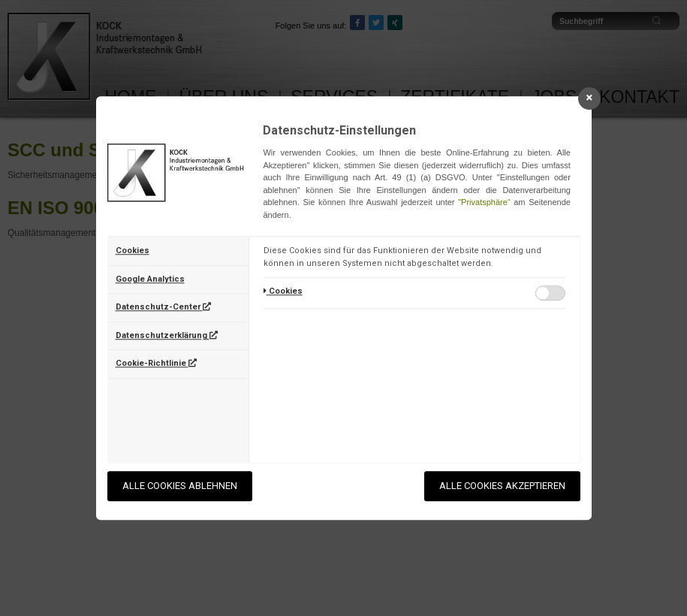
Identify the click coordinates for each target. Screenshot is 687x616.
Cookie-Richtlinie (156, 363)
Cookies (133, 251)
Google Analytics (150, 279)
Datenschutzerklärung (167, 335)
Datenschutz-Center (163, 307)
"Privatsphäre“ (484, 202)
